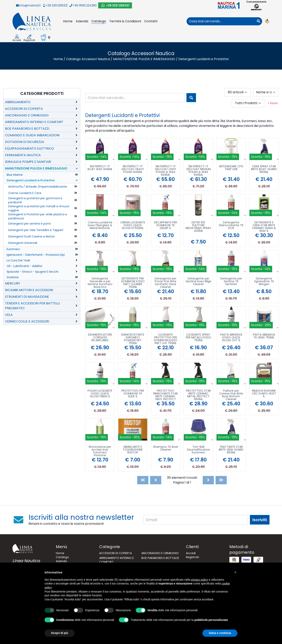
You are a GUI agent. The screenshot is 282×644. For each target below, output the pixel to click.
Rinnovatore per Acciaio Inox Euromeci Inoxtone (100, 451)
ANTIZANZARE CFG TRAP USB (231, 168)
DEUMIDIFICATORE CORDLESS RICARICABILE (100, 338)
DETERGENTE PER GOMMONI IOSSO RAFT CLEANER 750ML (133, 283)
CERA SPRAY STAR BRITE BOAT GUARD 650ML (264, 169)
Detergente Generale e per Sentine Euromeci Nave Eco (100, 283)
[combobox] (221, 21)
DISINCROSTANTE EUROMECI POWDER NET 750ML (133, 339)
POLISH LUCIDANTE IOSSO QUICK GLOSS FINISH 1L (100, 394)
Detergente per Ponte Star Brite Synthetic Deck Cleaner (166, 283)
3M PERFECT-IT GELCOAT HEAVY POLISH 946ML (133, 169)
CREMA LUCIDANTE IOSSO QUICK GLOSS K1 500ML (133, 225)
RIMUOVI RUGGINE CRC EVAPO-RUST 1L (264, 394)
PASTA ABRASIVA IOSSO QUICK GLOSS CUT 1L (231, 338)
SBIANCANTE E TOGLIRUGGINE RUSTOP (133, 450)
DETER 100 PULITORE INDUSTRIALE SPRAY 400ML (198, 227)
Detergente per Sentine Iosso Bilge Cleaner (198, 282)
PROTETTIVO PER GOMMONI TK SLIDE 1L (133, 394)
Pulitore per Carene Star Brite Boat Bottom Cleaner (231, 395)
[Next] (208, 480)
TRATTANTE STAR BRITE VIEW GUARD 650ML (231, 450)
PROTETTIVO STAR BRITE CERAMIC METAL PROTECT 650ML (198, 395)
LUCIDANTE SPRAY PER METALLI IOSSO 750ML (198, 338)
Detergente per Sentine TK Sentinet (231, 282)
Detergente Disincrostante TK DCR (231, 225)
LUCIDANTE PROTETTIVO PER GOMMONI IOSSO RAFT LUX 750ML (166, 339)
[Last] (221, 480)
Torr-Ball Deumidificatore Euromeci (198, 450)
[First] (143, 480)
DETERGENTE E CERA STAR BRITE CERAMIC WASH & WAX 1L (264, 227)
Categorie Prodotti (42, 93)
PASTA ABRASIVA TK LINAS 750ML (264, 336)
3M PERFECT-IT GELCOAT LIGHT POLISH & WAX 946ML (166, 171)
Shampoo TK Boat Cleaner (166, 448)
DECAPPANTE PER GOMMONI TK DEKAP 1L (166, 225)
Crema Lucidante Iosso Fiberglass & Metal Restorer (100, 225)
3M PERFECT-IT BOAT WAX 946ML (100, 168)
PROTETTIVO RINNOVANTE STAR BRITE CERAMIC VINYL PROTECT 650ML (166, 395)
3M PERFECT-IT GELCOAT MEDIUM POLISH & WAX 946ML (198, 171)
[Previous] (156, 480)
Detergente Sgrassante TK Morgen (264, 282)
